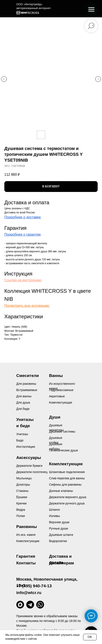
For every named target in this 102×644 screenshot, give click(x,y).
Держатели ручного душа (67, 503)
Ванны (56, 376)
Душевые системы (62, 431)
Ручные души (58, 528)
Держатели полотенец (32, 472)
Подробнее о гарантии (22, 234)
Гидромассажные (61, 390)
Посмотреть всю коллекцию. (27, 306)
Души (55, 417)
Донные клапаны (61, 491)
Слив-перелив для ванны (67, 478)
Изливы (54, 516)
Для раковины (26, 384)
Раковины (27, 527)
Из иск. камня (26, 535)
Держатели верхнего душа (68, 497)
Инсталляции (26, 447)
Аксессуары (29, 458)
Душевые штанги (61, 535)
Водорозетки (58, 541)
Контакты (26, 563)
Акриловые (57, 396)
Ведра (21, 510)
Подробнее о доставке (23, 217)
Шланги (54, 510)
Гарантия (26, 556)
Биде (20, 440)
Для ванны (24, 396)
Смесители (28, 376)
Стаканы (22, 491)
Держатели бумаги (29, 466)
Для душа (23, 402)
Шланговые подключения (67, 472)
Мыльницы (24, 478)
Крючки (21, 503)
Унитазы (22, 434)
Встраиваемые (27, 390)
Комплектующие (28, 541)
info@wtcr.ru (29, 593)
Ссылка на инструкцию (23, 280)
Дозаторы (23, 485)
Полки (21, 516)
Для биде (23, 409)
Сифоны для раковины (65, 485)
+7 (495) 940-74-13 (34, 586)
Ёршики (22, 497)
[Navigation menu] (91, 10)
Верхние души (59, 522)
